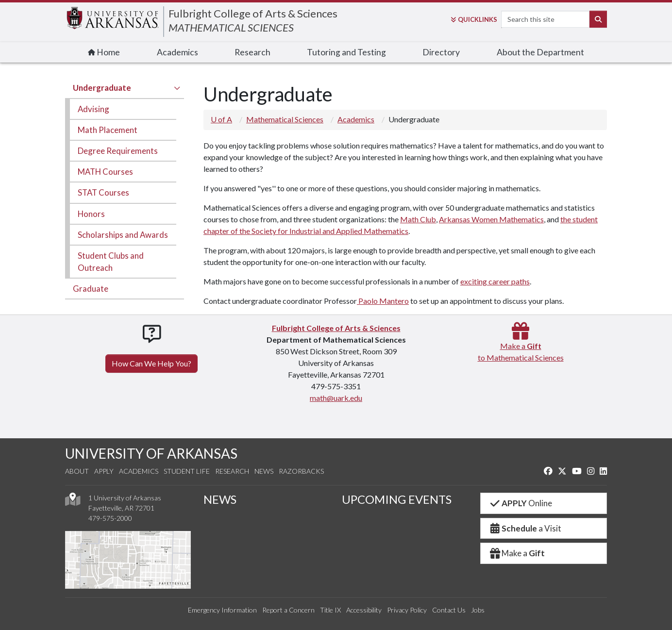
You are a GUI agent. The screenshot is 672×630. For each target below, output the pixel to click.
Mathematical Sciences (285, 119)
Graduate (91, 289)
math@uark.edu (336, 398)
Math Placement (108, 130)
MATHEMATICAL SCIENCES (231, 27)
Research (252, 52)
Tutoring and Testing (346, 52)
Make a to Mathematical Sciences (521, 346)
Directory (441, 52)
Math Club (418, 219)
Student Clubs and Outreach (111, 262)
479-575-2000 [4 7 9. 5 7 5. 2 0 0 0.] (110, 518)
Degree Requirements (118, 151)
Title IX (330, 610)
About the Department (540, 52)
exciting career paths (495, 281)
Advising (93, 109)
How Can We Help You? (151, 363)
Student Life (187, 471)
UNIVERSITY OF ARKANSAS (151, 453)
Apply (104, 471)
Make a (517, 553)
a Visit (525, 528)
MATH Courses (105, 172)
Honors (91, 214)
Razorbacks (301, 471)
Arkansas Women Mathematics (491, 219)
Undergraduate (102, 88)
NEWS (220, 499)
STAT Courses (103, 192)
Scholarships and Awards (123, 235)
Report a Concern (288, 610)
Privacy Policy (407, 610)
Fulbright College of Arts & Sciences (253, 13)
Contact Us (449, 610)
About (77, 471)
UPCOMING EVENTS (397, 499)
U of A (221, 119)
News (264, 471)
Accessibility (364, 610)
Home (104, 52)
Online (520, 503)
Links (474, 19)
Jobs (478, 610)
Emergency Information (222, 610)
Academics (177, 52)
